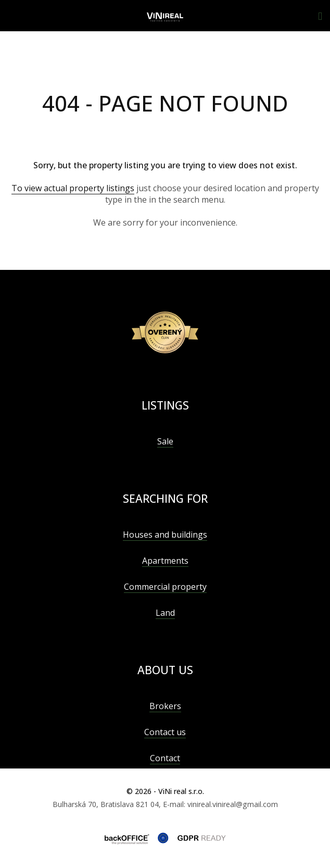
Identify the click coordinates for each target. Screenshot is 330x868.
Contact (165, 758)
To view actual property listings (73, 188)
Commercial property (165, 587)
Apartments (165, 561)
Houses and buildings (165, 535)
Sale (165, 441)
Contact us (165, 732)
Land (165, 613)
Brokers (165, 706)
